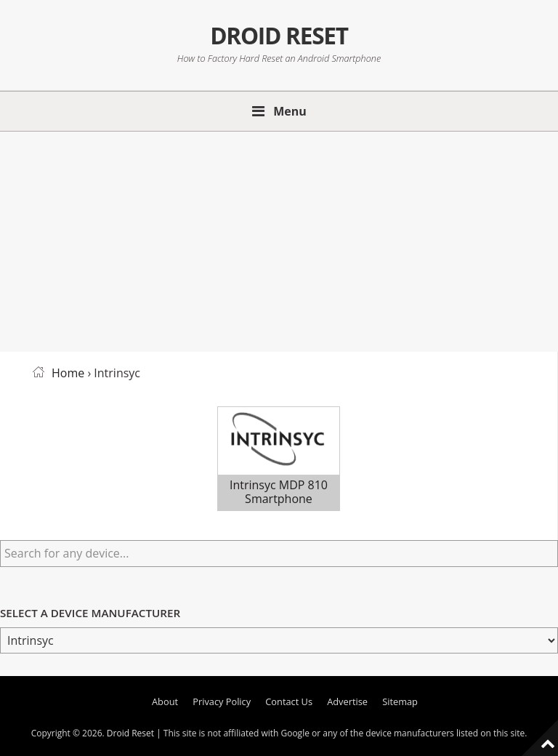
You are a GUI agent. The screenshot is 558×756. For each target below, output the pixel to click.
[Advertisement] (279, 239)
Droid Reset (279, 35)
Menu (290, 111)
